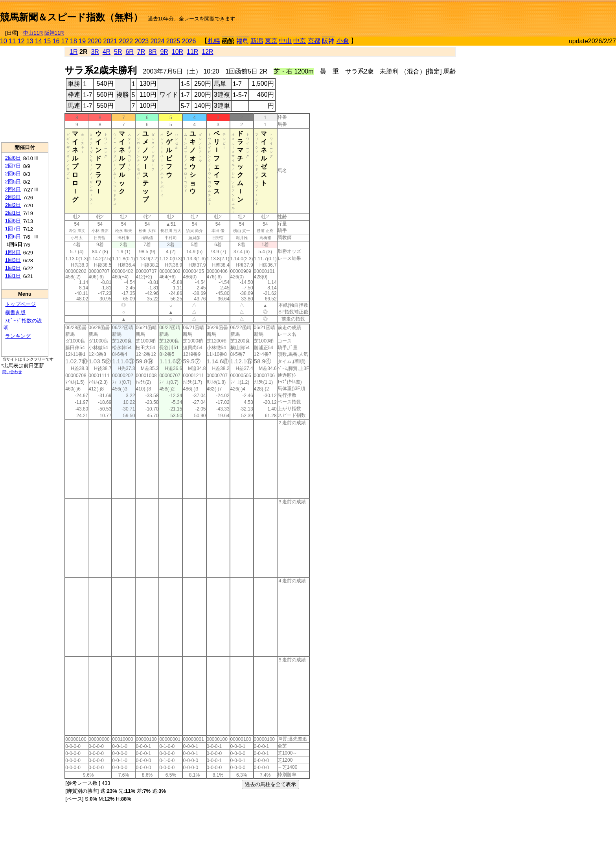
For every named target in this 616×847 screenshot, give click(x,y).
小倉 (343, 41)
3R (95, 52)
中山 (285, 41)
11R (192, 52)
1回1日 (13, 276)
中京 (300, 41)
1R (74, 52)
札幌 (214, 41)
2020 (95, 41)
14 (39, 41)
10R (177, 52)
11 (12, 41)
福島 (243, 41)
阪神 (328, 41)
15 (47, 41)
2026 (189, 41)
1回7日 (13, 229)
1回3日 (13, 260)
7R (141, 52)
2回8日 (13, 158)
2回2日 (13, 205)
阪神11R (54, 33)
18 (74, 41)
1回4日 (13, 252)
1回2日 (13, 268)
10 (4, 41)
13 (30, 41)
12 (21, 41)
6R (129, 52)
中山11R (33, 33)
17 (65, 41)
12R (207, 52)
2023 (142, 41)
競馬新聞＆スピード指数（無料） (71, 17)
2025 (173, 41)
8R (153, 52)
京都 (314, 41)
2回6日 (13, 174)
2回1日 (13, 213)
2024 (158, 41)
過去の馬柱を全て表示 (270, 784)
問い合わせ (12, 372)
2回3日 (13, 197)
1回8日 (13, 221)
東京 (271, 41)
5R (118, 52)
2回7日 (13, 166)
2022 (126, 41)
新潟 (257, 41)
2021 (110, 41)
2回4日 (13, 189)
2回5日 (13, 181)
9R (164, 52)
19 (82, 41)
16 (56, 41)
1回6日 (13, 237)
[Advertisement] (524, 14)
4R (107, 52)
